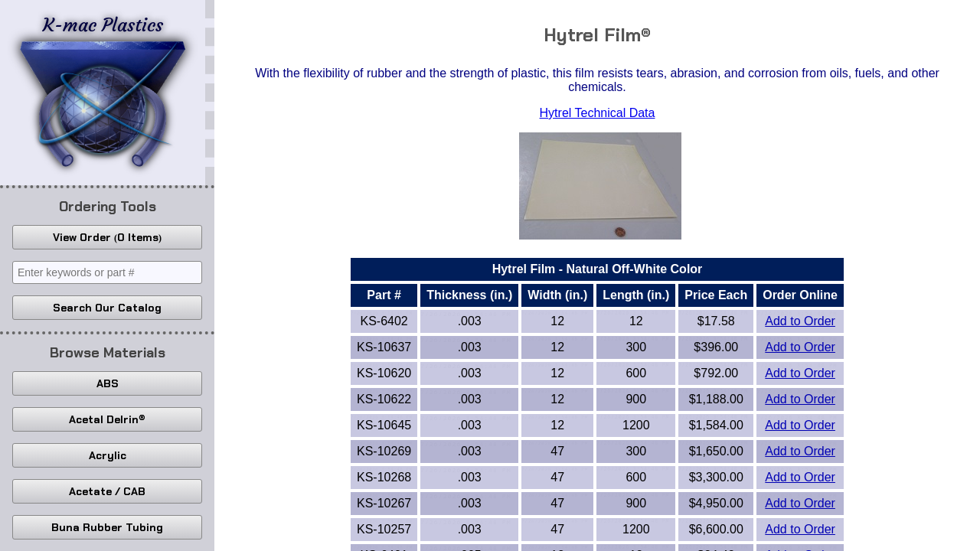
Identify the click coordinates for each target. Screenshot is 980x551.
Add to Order (800, 321)
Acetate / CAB (107, 491)
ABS (108, 383)
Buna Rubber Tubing (107, 527)
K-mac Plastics (103, 90)
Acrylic (108, 455)
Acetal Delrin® (107, 419)
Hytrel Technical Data (598, 113)
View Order (107, 237)
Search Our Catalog (107, 308)
